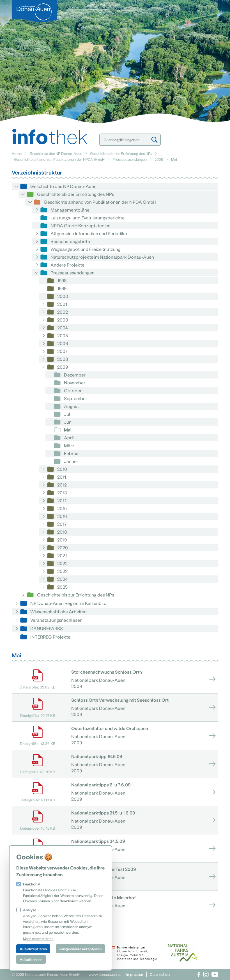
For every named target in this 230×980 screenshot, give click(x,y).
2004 (63, 328)
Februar (72, 453)
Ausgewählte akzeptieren (80, 949)
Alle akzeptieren (33, 949)
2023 (62, 571)
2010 (62, 469)
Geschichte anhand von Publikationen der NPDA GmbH (59, 159)
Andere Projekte (67, 265)
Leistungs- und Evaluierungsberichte (88, 218)
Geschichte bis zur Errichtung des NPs (76, 595)
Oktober (73, 390)
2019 (62, 540)
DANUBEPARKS (47, 628)
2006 (63, 343)
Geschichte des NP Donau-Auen (56, 153)
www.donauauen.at (105, 974)
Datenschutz (160, 974)
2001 (62, 304)
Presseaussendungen (130, 159)
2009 (159, 159)
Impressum (135, 974)
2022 (62, 563)
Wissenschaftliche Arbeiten (58, 611)
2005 (63, 335)
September (76, 398)
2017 (62, 524)
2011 (62, 477)
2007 (62, 351)
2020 (63, 548)
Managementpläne (70, 210)
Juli (68, 414)
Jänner (71, 461)
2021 (62, 555)
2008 (63, 359)
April (69, 438)
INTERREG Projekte (50, 637)
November (75, 383)
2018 (62, 532)
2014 (62, 500)
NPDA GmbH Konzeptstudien (81, 225)
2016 (62, 516)
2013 (62, 493)
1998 (62, 280)
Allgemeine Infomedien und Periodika (89, 233)
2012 (62, 485)
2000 (63, 296)
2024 (62, 579)
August (71, 406)
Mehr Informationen (38, 938)
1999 (62, 288)
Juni (68, 422)
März (69, 445)
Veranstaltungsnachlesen (56, 620)
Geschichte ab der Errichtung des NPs (121, 153)
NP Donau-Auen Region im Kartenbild (68, 603)
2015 (62, 508)
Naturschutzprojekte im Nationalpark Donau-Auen (102, 257)
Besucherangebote (70, 241)
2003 (63, 320)
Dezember (75, 375)
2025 (62, 587)
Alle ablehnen (31, 959)
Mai (68, 430)
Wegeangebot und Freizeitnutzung (86, 249)
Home (17, 153)
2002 (63, 312)
